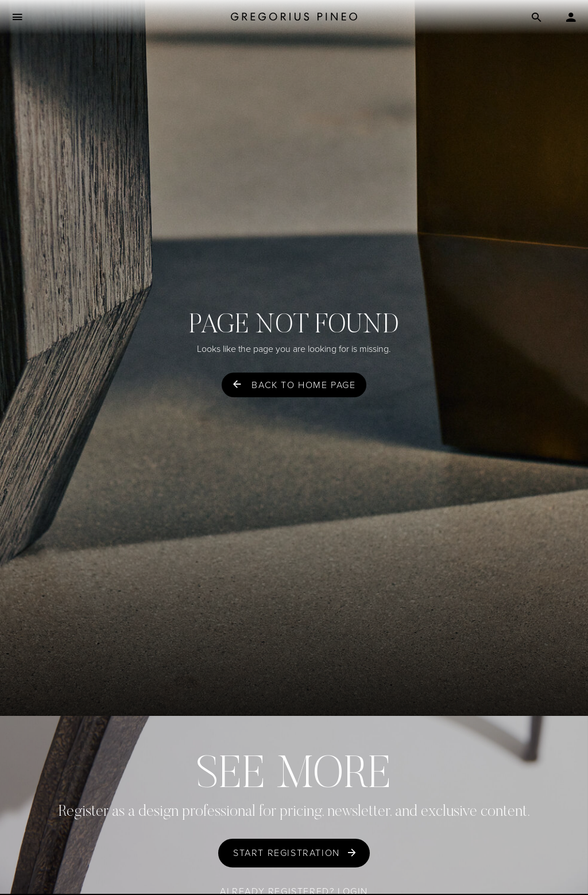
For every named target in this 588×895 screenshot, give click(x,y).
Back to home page (303, 385)
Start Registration (287, 853)
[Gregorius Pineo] (294, 18)
